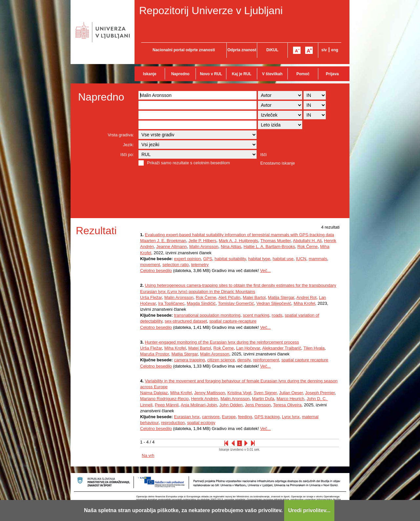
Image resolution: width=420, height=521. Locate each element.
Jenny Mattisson (210, 393)
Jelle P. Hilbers (202, 241)
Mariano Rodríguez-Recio (164, 399)
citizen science (221, 360)
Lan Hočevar (248, 348)
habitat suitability (230, 259)
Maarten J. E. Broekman (163, 241)
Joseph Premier (320, 393)
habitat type (259, 259)
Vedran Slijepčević (274, 303)
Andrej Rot (306, 297)
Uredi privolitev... (309, 510)
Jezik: (128, 145)
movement (150, 265)
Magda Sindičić (201, 303)
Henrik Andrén (204, 399)
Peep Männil (167, 405)
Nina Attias (231, 247)
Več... (266, 271)
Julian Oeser (291, 393)
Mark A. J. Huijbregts (239, 241)
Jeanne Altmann (171, 247)
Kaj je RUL (241, 74)
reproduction (173, 423)
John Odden (231, 405)
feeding (245, 417)
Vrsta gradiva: (121, 135)
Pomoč (303, 74)
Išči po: (127, 155)
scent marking (256, 315)
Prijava (332, 74)
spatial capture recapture (305, 360)
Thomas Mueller (276, 241)
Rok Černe (307, 247)
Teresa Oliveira (287, 405)
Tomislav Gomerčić (236, 303)
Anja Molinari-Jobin (199, 405)
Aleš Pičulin (229, 297)
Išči (263, 155)
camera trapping (189, 360)
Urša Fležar (151, 297)
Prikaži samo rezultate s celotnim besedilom (189, 163)
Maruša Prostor (155, 354)
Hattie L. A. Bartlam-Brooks (269, 247)
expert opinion (187, 259)
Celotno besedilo (156, 271)
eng (335, 50)
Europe (229, 417)
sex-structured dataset (186, 321)
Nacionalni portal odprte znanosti (184, 50)
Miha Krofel (304, 303)
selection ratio (176, 265)
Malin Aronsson (204, 247)
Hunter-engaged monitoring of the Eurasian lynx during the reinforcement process (222, 342)
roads (277, 315)
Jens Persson (258, 405)
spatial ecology (201, 423)
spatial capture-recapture (233, 321)
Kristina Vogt (239, 393)
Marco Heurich (291, 399)
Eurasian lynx (187, 417)
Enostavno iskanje (278, 163)
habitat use (283, 259)
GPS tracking (267, 417)
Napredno (180, 74)
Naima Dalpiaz (154, 393)
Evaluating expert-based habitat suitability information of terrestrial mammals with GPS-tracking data (239, 235)
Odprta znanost (242, 50)
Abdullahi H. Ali (307, 241)
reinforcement (266, 360)
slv (324, 50)
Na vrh (148, 455)
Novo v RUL (211, 74)
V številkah (272, 74)
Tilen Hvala (314, 348)
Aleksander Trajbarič (282, 348)
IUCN (301, 259)
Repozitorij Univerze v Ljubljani (211, 11)
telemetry (200, 265)
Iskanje (150, 74)
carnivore (211, 417)
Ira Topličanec (171, 303)
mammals (318, 259)
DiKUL (273, 50)
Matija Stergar (281, 297)
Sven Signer (265, 393)
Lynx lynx (291, 417)
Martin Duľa (263, 399)
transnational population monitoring (207, 315)
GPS (208, 259)
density (244, 360)
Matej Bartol (254, 297)
